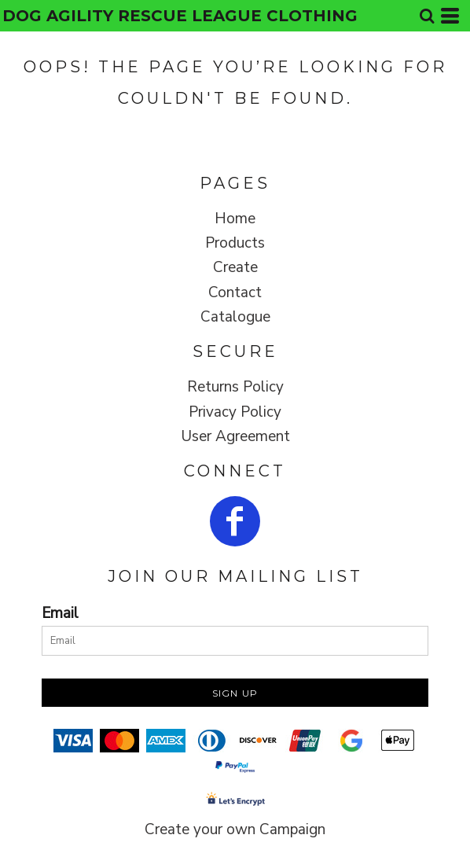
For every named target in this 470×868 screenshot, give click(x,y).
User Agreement (235, 436)
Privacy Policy (235, 412)
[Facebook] (235, 521)
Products (235, 243)
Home (235, 219)
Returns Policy (235, 387)
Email (60, 613)
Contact (235, 292)
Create (235, 267)
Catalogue (235, 317)
